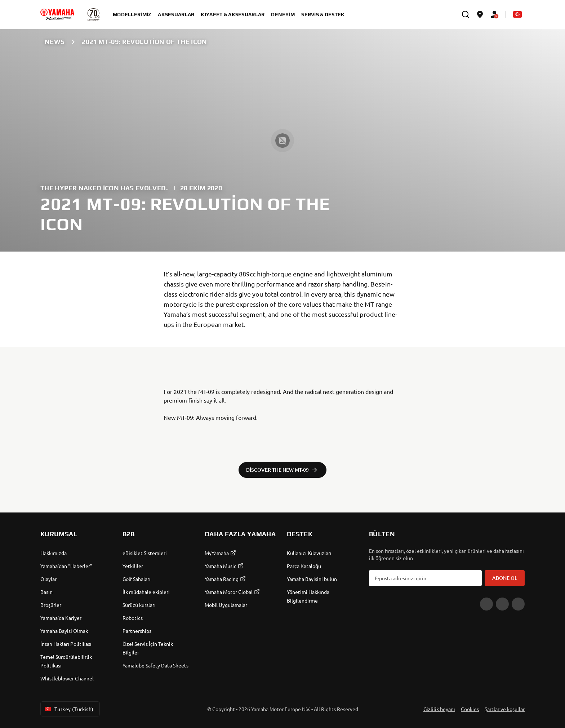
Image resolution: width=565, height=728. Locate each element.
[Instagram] (518, 604)
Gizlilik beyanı (439, 709)
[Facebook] (502, 604)
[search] (466, 14)
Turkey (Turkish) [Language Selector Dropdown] (69, 709)
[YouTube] (486, 604)
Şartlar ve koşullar (505, 709)
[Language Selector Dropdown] (517, 14)
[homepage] (57, 14)
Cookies (470, 709)
